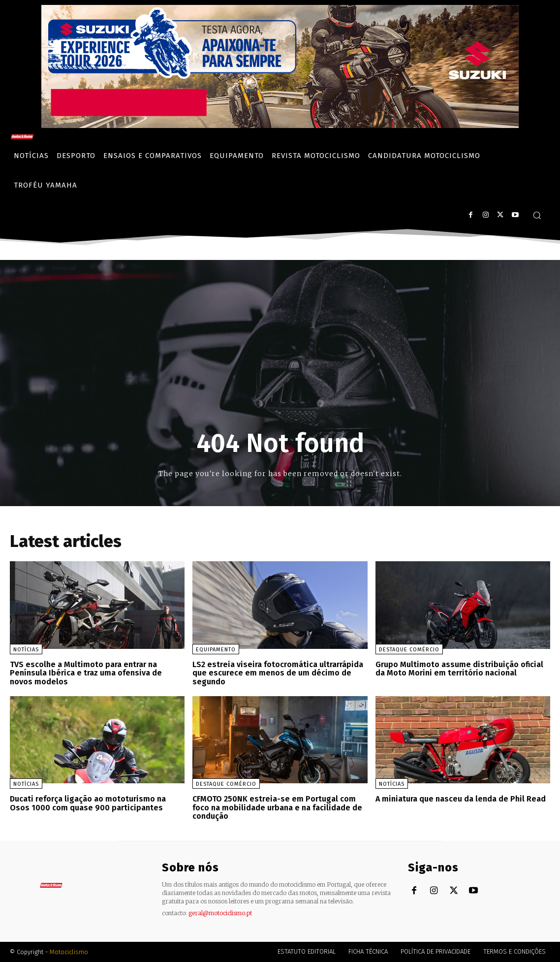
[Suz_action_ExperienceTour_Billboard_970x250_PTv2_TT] (280, 125)
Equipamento (216, 650)
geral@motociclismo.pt (220, 913)
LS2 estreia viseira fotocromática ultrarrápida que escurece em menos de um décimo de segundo (278, 673)
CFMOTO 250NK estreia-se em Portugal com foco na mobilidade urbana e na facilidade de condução (277, 807)
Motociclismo (69, 952)
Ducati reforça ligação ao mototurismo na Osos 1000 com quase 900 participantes (88, 803)
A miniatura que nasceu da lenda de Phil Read (461, 799)
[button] (537, 215)
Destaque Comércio (409, 650)
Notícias (26, 650)
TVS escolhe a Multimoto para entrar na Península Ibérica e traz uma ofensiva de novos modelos (86, 673)
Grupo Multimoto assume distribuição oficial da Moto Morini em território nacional (459, 669)
